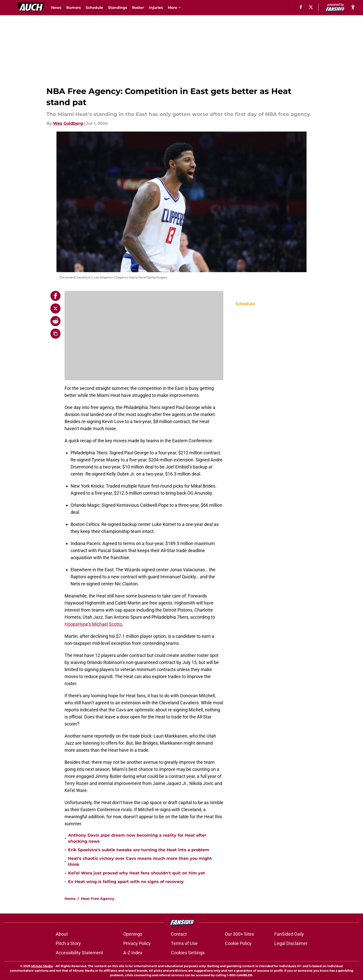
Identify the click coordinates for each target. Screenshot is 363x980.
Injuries (156, 8)
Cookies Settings (188, 953)
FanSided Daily (289, 934)
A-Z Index (133, 953)
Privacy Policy (137, 943)
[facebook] (301, 7)
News (56, 8)
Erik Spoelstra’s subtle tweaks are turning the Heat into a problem (139, 850)
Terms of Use (184, 943)
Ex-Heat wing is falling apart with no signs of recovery (126, 882)
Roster (138, 8)
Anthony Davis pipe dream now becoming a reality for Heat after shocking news (137, 838)
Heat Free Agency (98, 899)
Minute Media (42, 966)
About (62, 934)
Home (70, 899)
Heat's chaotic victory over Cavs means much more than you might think (140, 861)
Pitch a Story (68, 943)
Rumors (73, 8)
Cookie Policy (238, 943)
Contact (179, 934)
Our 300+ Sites (239, 934)
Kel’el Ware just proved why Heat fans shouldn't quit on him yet (137, 873)
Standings (118, 8)
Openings (133, 934)
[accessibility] (353, 7)
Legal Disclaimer (291, 943)
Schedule (94, 8)
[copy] (55, 334)
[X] (311, 7)
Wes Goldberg (68, 123)
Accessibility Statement (79, 953)
